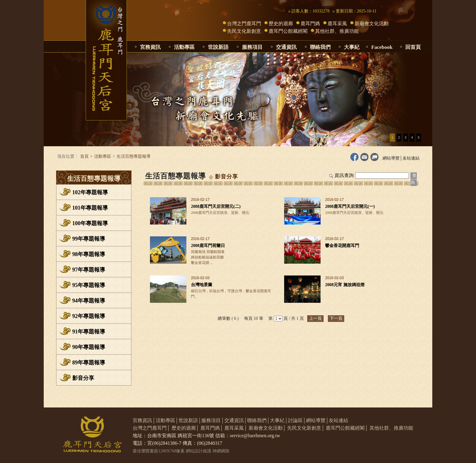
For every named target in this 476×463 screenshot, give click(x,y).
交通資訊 (286, 47)
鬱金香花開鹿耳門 (342, 246)
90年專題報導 (89, 347)
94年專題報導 (89, 301)
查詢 (414, 179)
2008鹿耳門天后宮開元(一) (350, 206)
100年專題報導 (90, 223)
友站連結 (411, 158)
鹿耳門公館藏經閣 (288, 31)
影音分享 (83, 378)
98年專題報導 (89, 254)
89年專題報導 (89, 363)
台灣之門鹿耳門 (244, 24)
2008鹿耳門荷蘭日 (208, 246)
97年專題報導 (89, 270)
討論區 (295, 420)
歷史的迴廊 (281, 24)
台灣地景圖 (202, 285)
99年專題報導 (89, 239)
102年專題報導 (90, 192)
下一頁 (336, 318)
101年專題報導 (90, 208)
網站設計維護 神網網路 (208, 451)
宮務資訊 (150, 47)
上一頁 (315, 318)
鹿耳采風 (337, 24)
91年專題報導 (89, 332)
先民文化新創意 (244, 31)
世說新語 (218, 47)
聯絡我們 (320, 47)
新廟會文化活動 (372, 24)
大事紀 (352, 47)
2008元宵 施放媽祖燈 (345, 285)
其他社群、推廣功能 (337, 31)
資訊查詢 (344, 175)
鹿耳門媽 (310, 24)
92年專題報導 (89, 316)
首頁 (84, 156)
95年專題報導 (89, 285)
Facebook (382, 47)
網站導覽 (391, 158)
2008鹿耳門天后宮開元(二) (216, 206)
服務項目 (252, 47)
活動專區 (184, 47)
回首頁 (413, 47)
